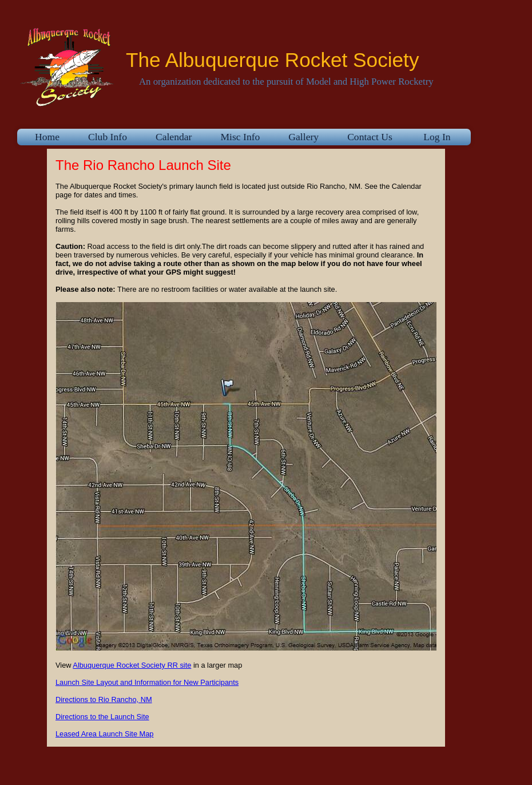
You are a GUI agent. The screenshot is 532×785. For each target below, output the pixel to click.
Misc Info (240, 137)
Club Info (108, 137)
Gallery (303, 137)
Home (47, 137)
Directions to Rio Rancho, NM (104, 699)
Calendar (174, 137)
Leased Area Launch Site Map (104, 734)
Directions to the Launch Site (102, 717)
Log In (437, 137)
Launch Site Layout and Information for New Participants (147, 682)
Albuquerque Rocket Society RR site (132, 665)
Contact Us (370, 137)
